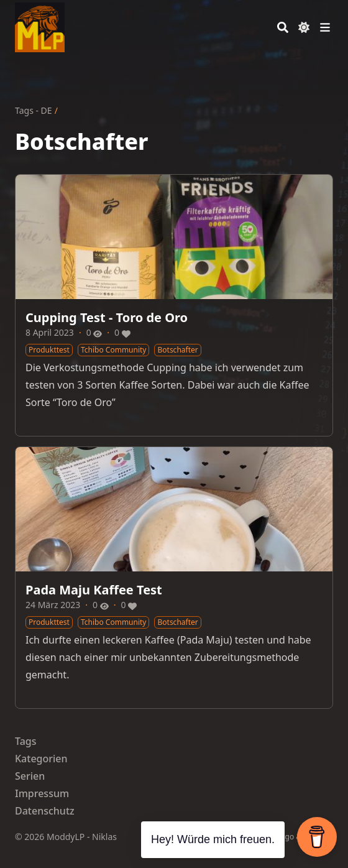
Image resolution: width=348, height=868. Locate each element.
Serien (30, 776)
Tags (26, 741)
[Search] (283, 27)
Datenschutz (45, 811)
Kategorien (41, 759)
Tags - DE (34, 110)
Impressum (42, 793)
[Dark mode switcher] (304, 27)
